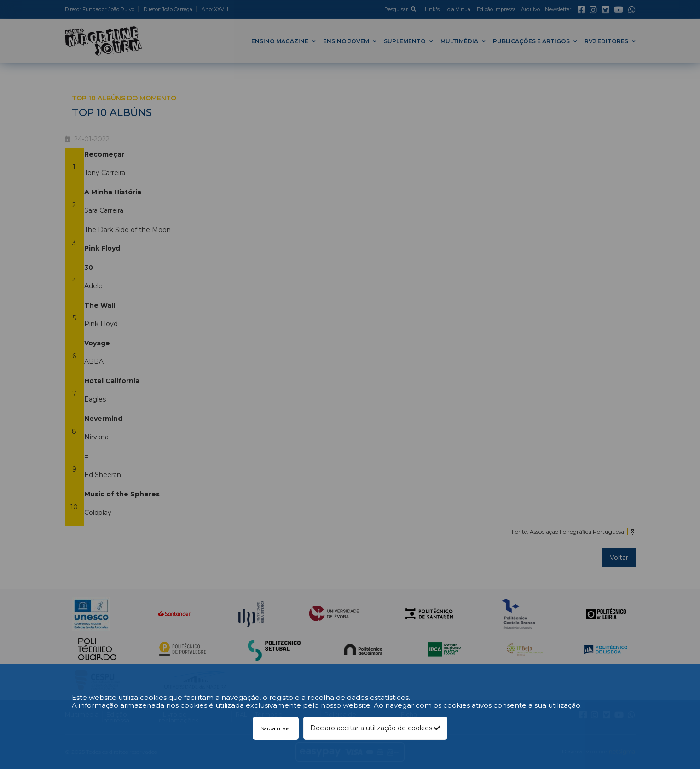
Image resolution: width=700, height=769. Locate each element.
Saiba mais (276, 728)
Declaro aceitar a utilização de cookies (375, 728)
